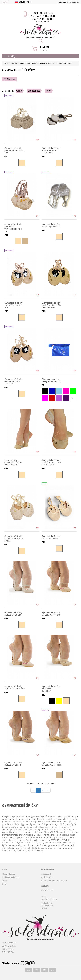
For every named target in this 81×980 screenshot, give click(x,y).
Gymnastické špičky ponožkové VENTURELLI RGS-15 (13, 228)
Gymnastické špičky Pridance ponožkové (51, 225)
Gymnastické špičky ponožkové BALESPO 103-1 (14, 150)
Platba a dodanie (9, 874)
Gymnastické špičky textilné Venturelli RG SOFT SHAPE (51, 462)
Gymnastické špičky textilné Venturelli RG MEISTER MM (51, 305)
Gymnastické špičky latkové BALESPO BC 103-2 (14, 539)
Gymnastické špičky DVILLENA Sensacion (52, 764)
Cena (19, 91)
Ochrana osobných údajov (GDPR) (54, 881)
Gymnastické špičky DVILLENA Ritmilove (51, 614)
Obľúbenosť (34, 91)
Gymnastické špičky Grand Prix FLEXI (51, 537)
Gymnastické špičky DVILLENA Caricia (13, 764)
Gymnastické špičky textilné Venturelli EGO (13, 305)
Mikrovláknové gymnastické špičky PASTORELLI (13, 462)
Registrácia (63, 2)
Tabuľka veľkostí (47, 877)
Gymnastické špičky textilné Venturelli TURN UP (13, 381)
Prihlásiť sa (74, 2)
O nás (4, 884)
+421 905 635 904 (43, 13)
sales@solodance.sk (49, 899)
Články (5, 881)
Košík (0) (44, 47)
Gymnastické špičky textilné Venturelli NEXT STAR (51, 150)
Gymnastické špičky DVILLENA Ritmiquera (15, 688)
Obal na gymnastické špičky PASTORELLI (51, 380)
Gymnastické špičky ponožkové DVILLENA (51, 689)
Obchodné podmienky (11, 877)
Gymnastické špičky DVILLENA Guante (13, 614)
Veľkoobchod (46, 874)
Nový (48, 91)
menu (5, 2)
